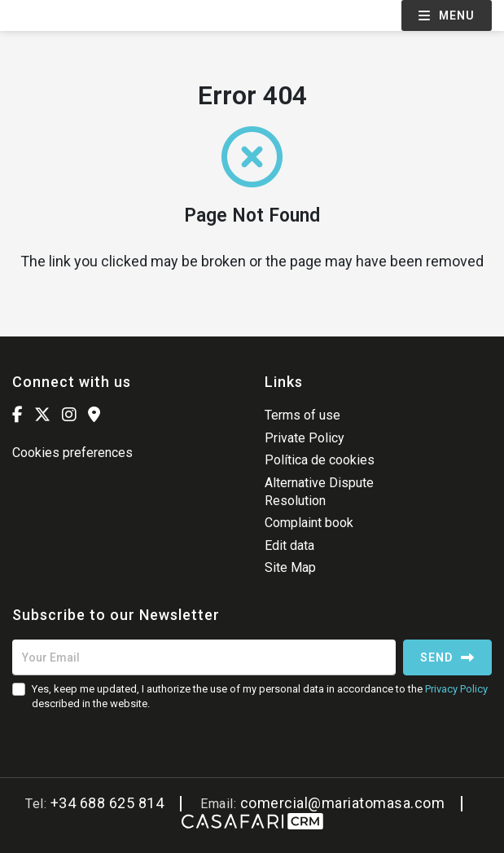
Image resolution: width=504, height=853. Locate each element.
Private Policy (305, 438)
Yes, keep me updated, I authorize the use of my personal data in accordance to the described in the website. (260, 696)
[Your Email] (204, 657)
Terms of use (302, 415)
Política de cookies (320, 460)
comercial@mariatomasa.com (343, 803)
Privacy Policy (456, 689)
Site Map (290, 567)
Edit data (289, 545)
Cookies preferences (72, 453)
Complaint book (309, 523)
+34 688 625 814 (107, 803)
